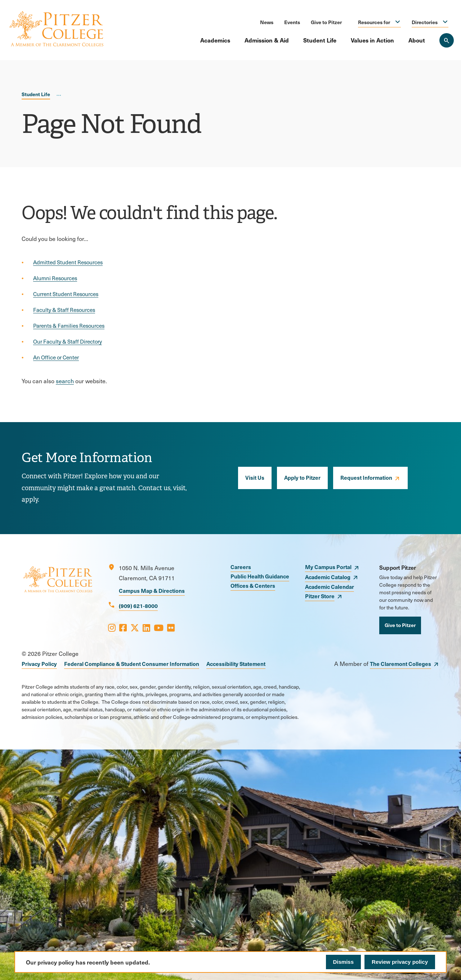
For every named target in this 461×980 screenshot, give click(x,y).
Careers (241, 567)
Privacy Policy (39, 664)
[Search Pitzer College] (447, 40)
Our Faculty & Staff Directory (68, 341)
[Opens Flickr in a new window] (171, 627)
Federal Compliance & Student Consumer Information (132, 664)
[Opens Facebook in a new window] (123, 627)
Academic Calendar (330, 587)
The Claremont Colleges (400, 664)
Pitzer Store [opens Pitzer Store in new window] (320, 596)
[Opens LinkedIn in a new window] (146, 627)
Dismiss (344, 962)
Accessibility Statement (236, 664)
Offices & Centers (253, 585)
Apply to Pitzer (302, 477)
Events (292, 22)
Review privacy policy (400, 962)
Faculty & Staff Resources (64, 310)
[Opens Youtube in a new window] (159, 627)
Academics (215, 40)
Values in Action (372, 40)
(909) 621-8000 (138, 606)
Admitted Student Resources (68, 262)
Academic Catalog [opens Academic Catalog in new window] (328, 577)
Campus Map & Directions (152, 590)
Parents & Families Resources (69, 326)
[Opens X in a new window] (135, 627)
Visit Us (255, 477)
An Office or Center (56, 357)
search (65, 381)
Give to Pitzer (326, 22)
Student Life (320, 40)
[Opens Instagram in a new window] (112, 627)
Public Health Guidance (260, 576)
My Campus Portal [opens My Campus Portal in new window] (328, 567)
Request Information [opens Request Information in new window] (366, 477)
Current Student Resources (66, 294)
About (417, 40)
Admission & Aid (267, 40)
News (267, 22)
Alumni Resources (55, 278)
